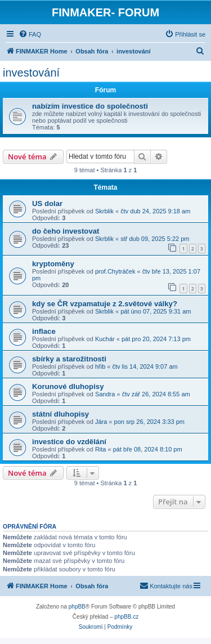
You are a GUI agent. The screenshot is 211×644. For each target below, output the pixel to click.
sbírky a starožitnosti (69, 359)
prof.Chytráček (115, 271)
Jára (101, 422)
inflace (44, 331)
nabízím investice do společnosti (90, 106)
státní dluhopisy (60, 414)
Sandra (105, 394)
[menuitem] (30, 34)
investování (31, 73)
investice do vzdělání (69, 442)
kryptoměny (53, 264)
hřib (100, 366)
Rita (101, 449)
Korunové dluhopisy (68, 386)
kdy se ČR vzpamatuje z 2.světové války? (105, 304)
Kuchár (105, 339)
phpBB (77, 607)
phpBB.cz (126, 617)
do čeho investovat (66, 231)
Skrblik (104, 211)
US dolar (47, 204)
